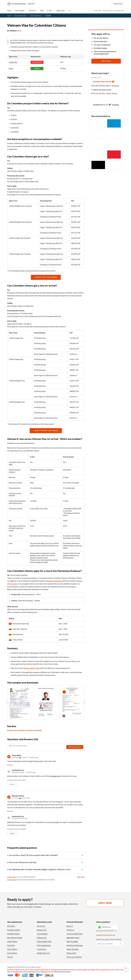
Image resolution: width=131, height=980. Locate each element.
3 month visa (41, 949)
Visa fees (32, 11)
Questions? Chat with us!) (104, 82)
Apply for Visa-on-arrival (46, 431)
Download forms (108, 11)
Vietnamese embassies (53, 581)
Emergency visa (119, 11)
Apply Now (106, 61)
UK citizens (11, 945)
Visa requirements (36, 15)
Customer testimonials (74, 934)
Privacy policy (71, 953)
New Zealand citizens (15, 938)
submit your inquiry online (102, 90)
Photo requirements (44, 945)
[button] (84, 702)
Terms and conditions (74, 957)
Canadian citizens (13, 934)
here (57, 822)
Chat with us (104, 927)
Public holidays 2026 (44, 942)
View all (10, 957)
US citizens (11, 926)
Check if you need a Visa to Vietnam (109, 939)
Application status (73, 938)
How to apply (19, 11)
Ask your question (75, 747)
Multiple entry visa (43, 953)
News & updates (72, 942)
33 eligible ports (55, 776)
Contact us (70, 930)
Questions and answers (75, 945)
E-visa (49, 11)
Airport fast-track (73, 949)
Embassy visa (42, 938)
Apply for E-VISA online (46, 277)
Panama (79, 581)
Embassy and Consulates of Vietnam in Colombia (25, 730)
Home (9, 11)
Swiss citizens (12, 949)
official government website (62, 972)
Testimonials (97, 11)
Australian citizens (14, 930)
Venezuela (14, 584)
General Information (21, 15)
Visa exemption (42, 934)
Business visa (42, 930)
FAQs (42, 11)
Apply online (61, 11)
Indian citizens (12, 942)
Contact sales (11, 877)
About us (70, 926)
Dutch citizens (12, 953)
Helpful (12, 784)
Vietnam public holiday (32, 668)
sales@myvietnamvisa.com (106, 935)
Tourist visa (41, 926)
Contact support (12, 880)
